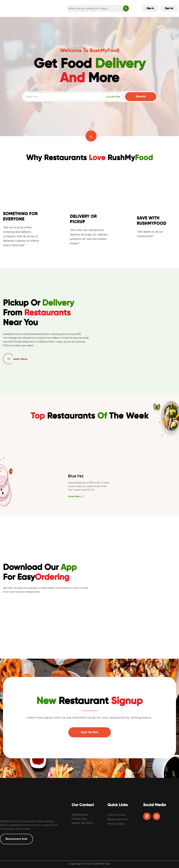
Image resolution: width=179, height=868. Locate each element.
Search (141, 97)
